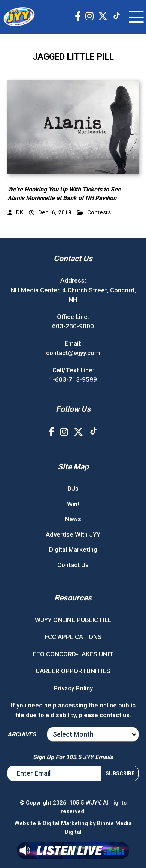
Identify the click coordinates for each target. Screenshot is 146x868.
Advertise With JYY (73, 534)
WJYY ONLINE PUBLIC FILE (73, 620)
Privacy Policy (73, 688)
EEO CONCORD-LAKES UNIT (73, 654)
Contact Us (73, 565)
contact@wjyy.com (73, 353)
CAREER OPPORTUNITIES (73, 671)
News (73, 519)
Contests (94, 213)
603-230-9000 (73, 326)
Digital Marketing (73, 549)
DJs (73, 489)
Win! (73, 504)
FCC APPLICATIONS (73, 637)
